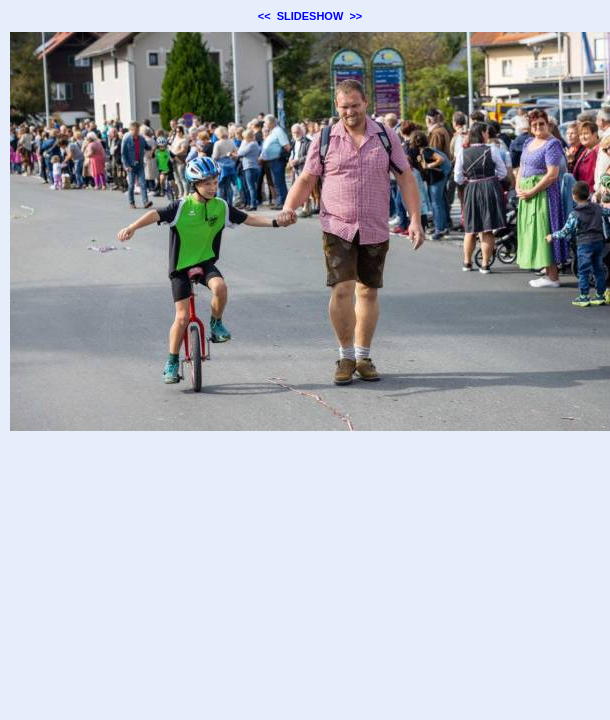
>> (355, 16)
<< (264, 16)
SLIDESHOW (310, 16)
